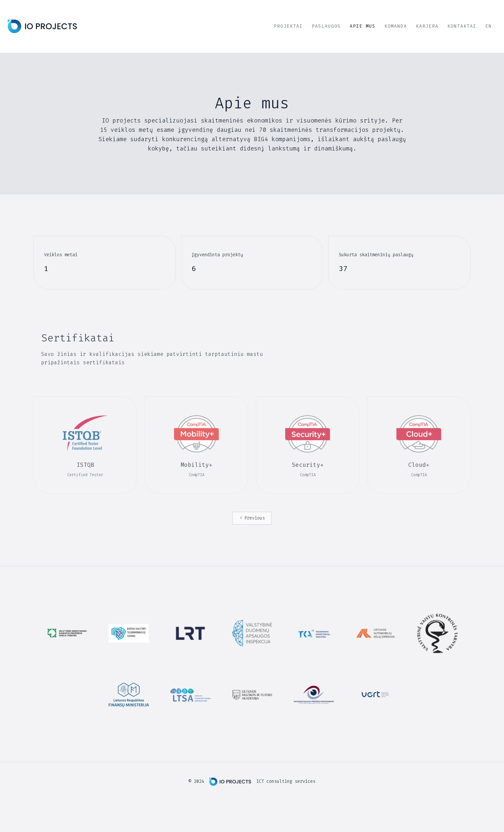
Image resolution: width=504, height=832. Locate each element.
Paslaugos (326, 26)
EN (489, 26)
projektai (288, 26)
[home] (42, 26)
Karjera (427, 26)
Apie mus (363, 26)
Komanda (396, 26)
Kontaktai (462, 26)
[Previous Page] (252, 518)
